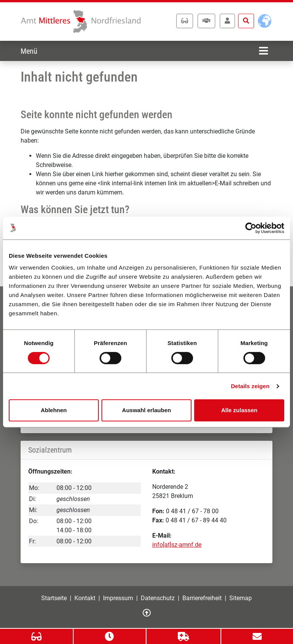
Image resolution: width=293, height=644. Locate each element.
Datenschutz (158, 598)
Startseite (54, 598)
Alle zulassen (239, 410)
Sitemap (241, 598)
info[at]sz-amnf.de (177, 545)
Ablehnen (54, 410)
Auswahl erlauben (146, 410)
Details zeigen (250, 386)
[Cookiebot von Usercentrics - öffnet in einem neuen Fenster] (251, 228)
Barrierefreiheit (202, 598)
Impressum (118, 598)
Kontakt (85, 598)
